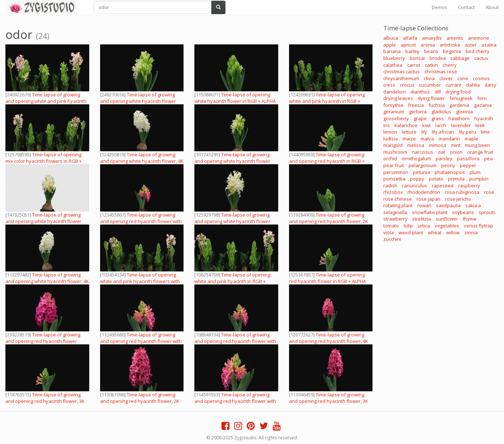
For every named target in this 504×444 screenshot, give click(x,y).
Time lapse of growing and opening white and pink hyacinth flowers (46, 101)
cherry (450, 65)
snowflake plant (430, 212)
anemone (479, 38)
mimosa (438, 145)
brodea (438, 58)
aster (471, 45)
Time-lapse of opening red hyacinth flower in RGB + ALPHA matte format (328, 281)
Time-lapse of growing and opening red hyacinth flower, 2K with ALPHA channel (329, 221)
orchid (390, 158)
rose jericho (458, 199)
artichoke (450, 45)
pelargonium (423, 165)
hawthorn (459, 118)
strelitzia (422, 219)
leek (480, 125)
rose (489, 192)
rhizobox (393, 192)
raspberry (469, 186)
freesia (416, 105)
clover (446, 78)
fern (482, 98)
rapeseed (443, 186)
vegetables (447, 226)
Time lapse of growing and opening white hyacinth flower (138, 98)
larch (441, 125)
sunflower (447, 219)
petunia (421, 172)
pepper (468, 165)
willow (453, 232)
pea (488, 158)
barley (412, 51)
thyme (470, 219)
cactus (481, 58)
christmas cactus (402, 71)
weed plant (411, 232)
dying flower (431, 98)
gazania (483, 105)
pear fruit (394, 165)
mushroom (395, 152)
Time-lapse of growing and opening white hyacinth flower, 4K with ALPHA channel (142, 161)
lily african (443, 132)
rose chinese (398, 199)
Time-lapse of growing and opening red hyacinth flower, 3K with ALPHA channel (45, 401)
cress (389, 85)
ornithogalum (416, 158)
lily (424, 132)
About (492, 7)
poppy (417, 179)
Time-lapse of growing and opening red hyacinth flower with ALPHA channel (141, 221)
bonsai (417, 58)
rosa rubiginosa (462, 192)
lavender (461, 125)
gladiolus (441, 112)
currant (453, 85)
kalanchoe (406, 125)
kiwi (427, 125)
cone (463, 78)
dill (438, 92)
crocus (407, 85)
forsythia (393, 105)
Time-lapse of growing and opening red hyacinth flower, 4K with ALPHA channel (329, 341)
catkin (431, 65)
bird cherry (478, 51)
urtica (424, 226)
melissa (416, 145)
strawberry (395, 219)
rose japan (428, 199)
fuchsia (437, 105)
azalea (489, 45)
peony (448, 165)
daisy (490, 85)
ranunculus (415, 186)
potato (436, 179)
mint (456, 145)
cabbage (460, 58)
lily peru (468, 132)
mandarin (449, 139)
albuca (391, 38)
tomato (391, 226)
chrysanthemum (401, 78)
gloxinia (464, 112)
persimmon (396, 172)
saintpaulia (448, 205)
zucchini (392, 239)
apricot (408, 45)
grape (420, 118)
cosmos (481, 78)
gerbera (418, 112)
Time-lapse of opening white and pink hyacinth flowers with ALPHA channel (140, 281)
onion (456, 152)
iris (387, 125)
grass (438, 118)
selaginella (395, 212)
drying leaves (398, 98)
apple (390, 45)
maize (409, 139)
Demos (440, 7)
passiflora (468, 158)
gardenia (459, 105)
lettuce (409, 132)
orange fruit (480, 152)
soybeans (463, 212)
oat (441, 152)
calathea (393, 65)
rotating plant (398, 205)
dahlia (473, 85)
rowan (424, 205)
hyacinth (484, 118)
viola (389, 232)
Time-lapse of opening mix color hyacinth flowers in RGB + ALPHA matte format (44, 161)
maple (471, 139)
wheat (435, 232)
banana (392, 51)
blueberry (394, 58)
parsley (444, 158)
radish (390, 186)
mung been (477, 145)
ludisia (391, 139)
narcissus (423, 152)
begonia (452, 51)
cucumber (430, 85)
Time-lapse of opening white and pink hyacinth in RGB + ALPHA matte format (327, 101)
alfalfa (410, 38)
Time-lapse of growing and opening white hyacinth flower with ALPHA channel (232, 161)
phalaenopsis (450, 172)
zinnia (471, 232)
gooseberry (396, 118)
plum (475, 172)
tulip (408, 226)
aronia (428, 45)
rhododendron (424, 192)
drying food (458, 92)
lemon (390, 132)
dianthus (420, 92)
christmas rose (441, 71)
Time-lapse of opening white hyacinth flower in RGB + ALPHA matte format (235, 101)
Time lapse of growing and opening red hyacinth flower (43, 338)
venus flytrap (479, 226)
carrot (414, 65)
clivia (429, 78)
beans (431, 51)
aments (455, 38)
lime (485, 132)
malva (427, 139)
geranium (394, 112)
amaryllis (432, 38)
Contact (466, 7)
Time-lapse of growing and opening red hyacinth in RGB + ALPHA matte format (327, 161)
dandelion (395, 92)
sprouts (487, 212)
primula (456, 179)
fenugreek (461, 98)
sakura (473, 205)
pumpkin (479, 179)
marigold (393, 145)
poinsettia (394, 179)
